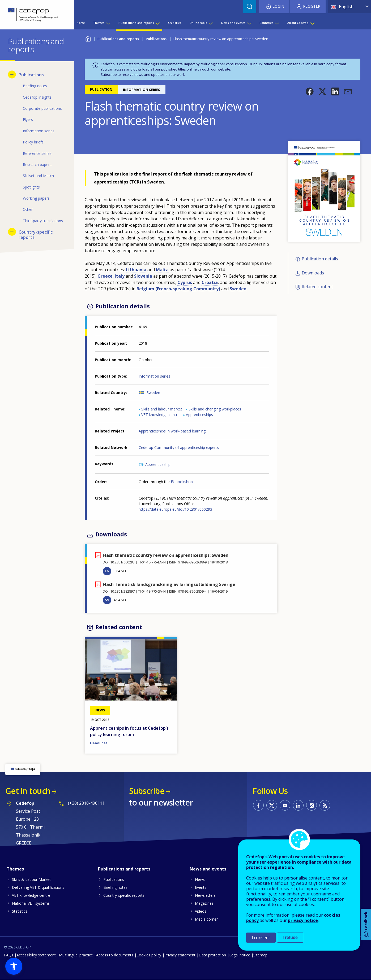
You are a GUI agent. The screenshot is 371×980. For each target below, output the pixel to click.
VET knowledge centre (160, 415)
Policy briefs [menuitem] (33, 142)
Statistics (20, 911)
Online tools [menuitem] (198, 23)
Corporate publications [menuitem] (42, 108)
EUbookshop (182, 482)
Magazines (204, 903)
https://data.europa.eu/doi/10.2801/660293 (175, 509)
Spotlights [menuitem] (31, 187)
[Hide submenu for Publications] (12, 75)
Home (88, 38)
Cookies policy (149, 955)
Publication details (320, 259)
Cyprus (185, 282)
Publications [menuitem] (31, 75)
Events (201, 887)
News (200, 879)
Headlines (99, 743)
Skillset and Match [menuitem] (38, 176)
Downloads (313, 273)
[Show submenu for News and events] (249, 23)
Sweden (153, 393)
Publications (156, 39)
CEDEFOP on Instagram (312, 805)
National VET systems (31, 903)
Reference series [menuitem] (37, 153)
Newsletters (205, 895)
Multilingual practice (76, 955)
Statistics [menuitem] (175, 23)
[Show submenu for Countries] (277, 23)
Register (312, 6)
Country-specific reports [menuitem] (36, 235)
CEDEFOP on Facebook (258, 805)
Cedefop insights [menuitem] (37, 97)
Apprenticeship (158, 464)
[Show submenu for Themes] (108, 23)
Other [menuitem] (28, 209)
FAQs (9, 955)
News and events (208, 869)
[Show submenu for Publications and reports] (157, 23)
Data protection (212, 955)
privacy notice (303, 920)
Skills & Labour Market (31, 879)
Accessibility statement (36, 955)
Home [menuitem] (81, 23)
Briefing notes (115, 887)
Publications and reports (118, 39)
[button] (310, 91)
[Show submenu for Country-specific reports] (12, 232)
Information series (154, 376)
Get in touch (28, 791)
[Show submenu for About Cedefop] (312, 23)
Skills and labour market (162, 409)
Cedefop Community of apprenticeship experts (179, 447)
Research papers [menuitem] (37, 165)
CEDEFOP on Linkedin (298, 805)
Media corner (206, 919)
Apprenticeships (199, 415)
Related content (317, 287)
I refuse (290, 937)
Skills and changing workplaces (215, 409)
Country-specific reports (124, 895)
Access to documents (115, 955)
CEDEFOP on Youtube (285, 805)
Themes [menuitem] (99, 23)
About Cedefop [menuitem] (298, 23)
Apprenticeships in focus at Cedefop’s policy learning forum (129, 731)
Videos (201, 911)
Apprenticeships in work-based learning (172, 431)
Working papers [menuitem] (36, 198)
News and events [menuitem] (233, 23)
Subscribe (109, 75)
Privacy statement (180, 955)
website (224, 69)
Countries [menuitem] (266, 23)
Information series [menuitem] (39, 131)
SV (107, 600)
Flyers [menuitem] (28, 119)
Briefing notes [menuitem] (35, 86)
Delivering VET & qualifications (38, 887)
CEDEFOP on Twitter (272, 805)
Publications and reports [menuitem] (136, 23)
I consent (261, 938)
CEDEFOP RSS (325, 805)
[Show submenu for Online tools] (211, 23)
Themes (15, 869)
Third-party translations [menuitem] (43, 221)
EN (107, 571)
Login (278, 6)
